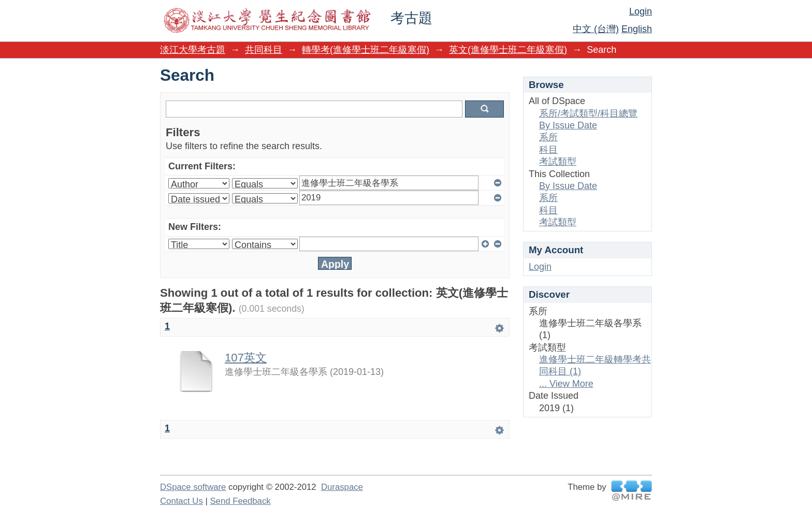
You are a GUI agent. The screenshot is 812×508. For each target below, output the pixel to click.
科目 (548, 150)
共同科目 (264, 50)
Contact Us (182, 501)
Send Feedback (240, 501)
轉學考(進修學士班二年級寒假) (366, 50)
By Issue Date (568, 125)
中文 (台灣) (596, 29)
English (637, 29)
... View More (566, 384)
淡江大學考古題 (193, 50)
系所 (548, 137)
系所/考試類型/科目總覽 (588, 113)
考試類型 (558, 162)
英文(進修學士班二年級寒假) (508, 50)
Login (641, 11)
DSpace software (193, 487)
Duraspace (342, 487)
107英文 (246, 358)
